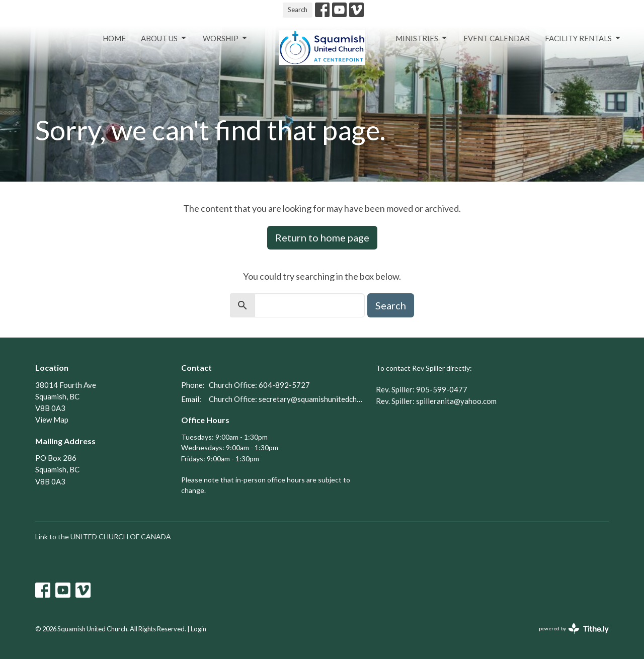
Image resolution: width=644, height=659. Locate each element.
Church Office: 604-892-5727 (259, 385)
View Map (52, 420)
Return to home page (322, 237)
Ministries (422, 38)
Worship (226, 38)
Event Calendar (497, 38)
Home (114, 38)
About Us (164, 38)
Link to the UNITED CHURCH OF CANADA (103, 537)
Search (298, 10)
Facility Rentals (583, 38)
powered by (574, 629)
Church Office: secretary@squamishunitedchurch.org (287, 399)
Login (198, 629)
